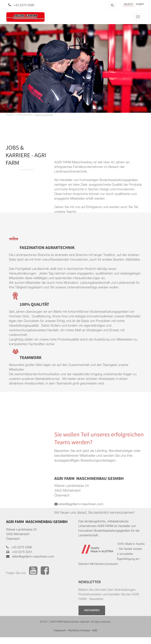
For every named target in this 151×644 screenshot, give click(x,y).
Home (10, 115)
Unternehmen (24, 115)
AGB (95, 631)
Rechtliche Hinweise (79, 631)
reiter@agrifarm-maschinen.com (32, 557)
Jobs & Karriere (44, 115)
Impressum (60, 631)
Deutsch (128, 4)
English (140, 4)
